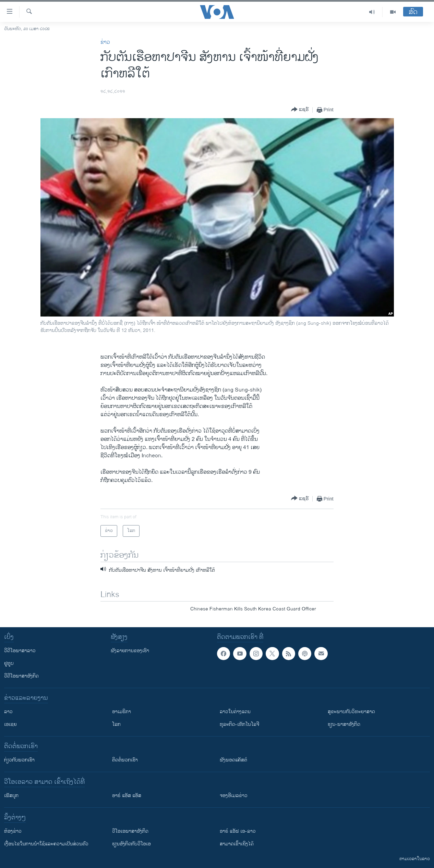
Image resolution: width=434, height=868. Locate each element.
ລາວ (8, 712)
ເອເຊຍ (10, 724)
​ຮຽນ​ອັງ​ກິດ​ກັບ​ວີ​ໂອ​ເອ (131, 844)
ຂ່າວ (105, 42)
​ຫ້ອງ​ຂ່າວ (13, 831)
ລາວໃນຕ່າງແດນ (235, 712)
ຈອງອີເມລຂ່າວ (234, 796)
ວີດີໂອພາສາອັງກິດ (21, 676)
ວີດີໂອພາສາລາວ (20, 651)
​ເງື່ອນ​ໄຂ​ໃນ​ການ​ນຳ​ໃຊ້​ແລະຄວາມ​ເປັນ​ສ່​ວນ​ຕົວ (46, 844)
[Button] (300, 110)
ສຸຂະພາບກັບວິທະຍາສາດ (351, 712)
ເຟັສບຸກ (11, 796)
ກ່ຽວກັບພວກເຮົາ (19, 760)
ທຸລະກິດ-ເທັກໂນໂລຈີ (239, 724)
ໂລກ (116, 724)
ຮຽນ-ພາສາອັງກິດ (344, 724)
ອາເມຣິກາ (122, 712)
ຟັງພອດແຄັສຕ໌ (233, 760)
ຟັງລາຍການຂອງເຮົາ (130, 651)
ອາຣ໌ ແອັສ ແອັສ (127, 796)
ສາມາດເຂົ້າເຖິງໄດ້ (237, 844)
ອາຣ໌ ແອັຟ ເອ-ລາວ (238, 831)
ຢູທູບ (9, 663)
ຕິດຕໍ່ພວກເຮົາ (125, 760)
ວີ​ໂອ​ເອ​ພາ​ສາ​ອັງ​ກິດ (130, 831)
